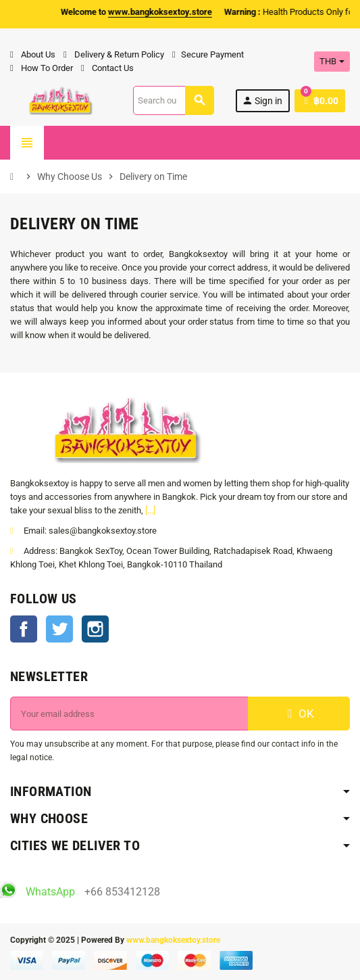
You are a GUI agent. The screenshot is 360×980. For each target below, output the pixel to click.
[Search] (173, 100)
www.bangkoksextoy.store (173, 940)
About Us (33, 54)
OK (299, 714)
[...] (150, 510)
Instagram (95, 629)
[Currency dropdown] (332, 62)
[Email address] (129, 714)
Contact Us (107, 68)
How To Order (42, 68)
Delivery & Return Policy (114, 54)
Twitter (59, 629)
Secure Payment (208, 54)
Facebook (24, 629)
